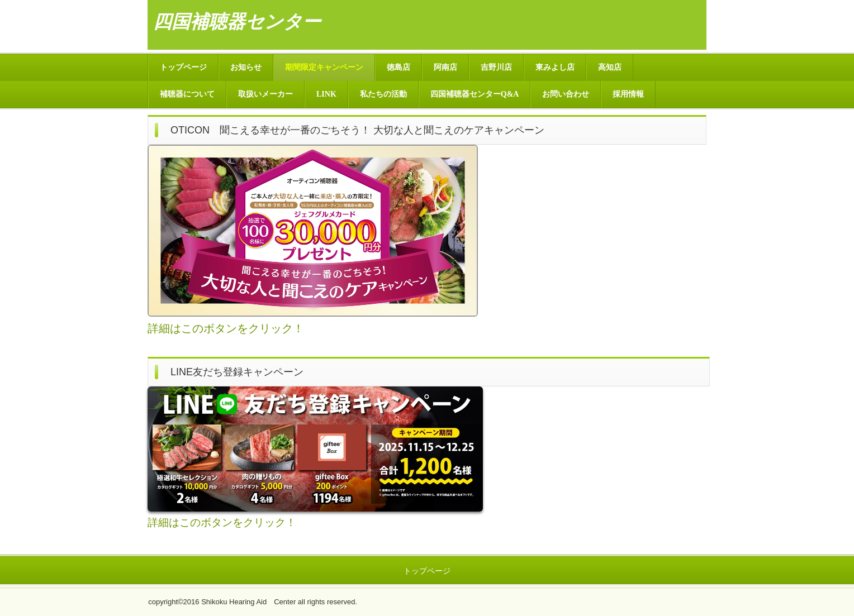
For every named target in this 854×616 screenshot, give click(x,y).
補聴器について (187, 94)
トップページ (183, 67)
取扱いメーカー (265, 94)
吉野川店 (496, 67)
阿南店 (445, 67)
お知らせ (246, 67)
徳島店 (398, 67)
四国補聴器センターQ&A (475, 94)
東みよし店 (555, 67)
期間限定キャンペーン (324, 67)
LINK (326, 94)
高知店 (610, 67)
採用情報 (628, 94)
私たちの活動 (383, 94)
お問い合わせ (566, 94)
